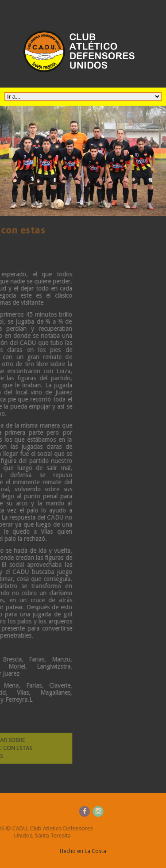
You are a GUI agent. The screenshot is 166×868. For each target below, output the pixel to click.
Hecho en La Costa (83, 851)
